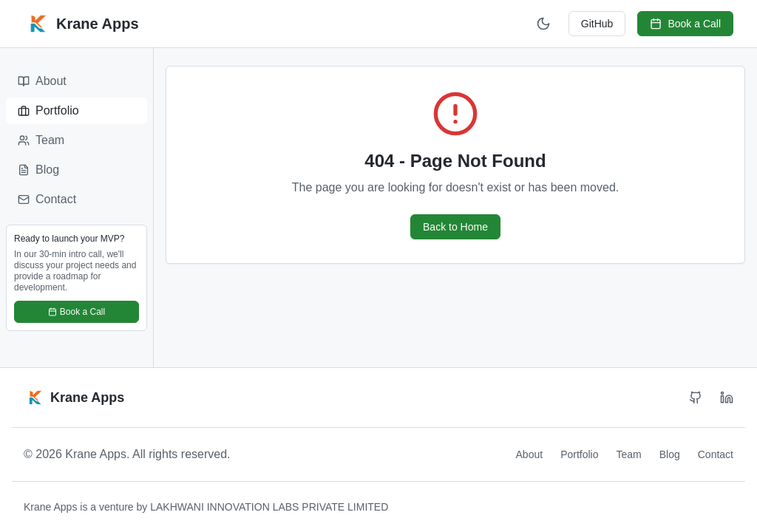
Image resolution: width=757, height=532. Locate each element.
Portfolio (48, 110)
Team (41, 140)
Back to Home (455, 227)
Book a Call (685, 24)
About (42, 81)
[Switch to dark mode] (543, 24)
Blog (38, 170)
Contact (47, 199)
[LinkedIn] (727, 398)
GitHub (597, 24)
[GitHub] (696, 398)
